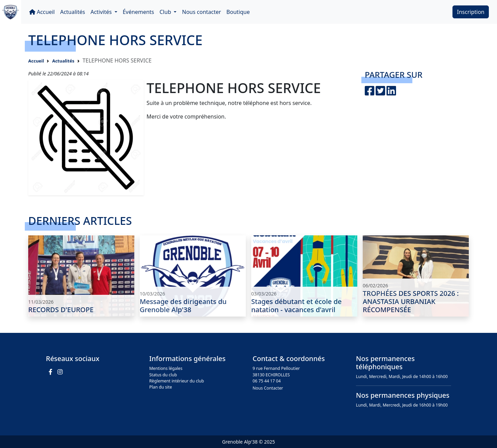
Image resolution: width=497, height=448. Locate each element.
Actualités (73, 12)
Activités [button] (102, 12)
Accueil (42, 12)
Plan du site (161, 387)
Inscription (471, 12)
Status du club (163, 375)
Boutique (238, 12)
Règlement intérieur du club (177, 381)
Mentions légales (166, 368)
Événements (138, 12)
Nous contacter (201, 12)
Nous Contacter (268, 388)
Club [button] (166, 12)
